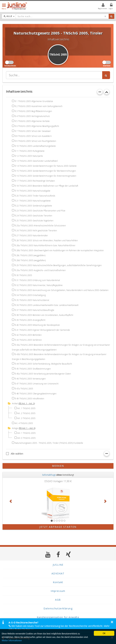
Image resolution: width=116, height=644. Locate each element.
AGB (58, 600)
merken (58, 466)
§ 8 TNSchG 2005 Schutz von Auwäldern (33, 136)
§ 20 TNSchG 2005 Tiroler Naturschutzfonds (35, 196)
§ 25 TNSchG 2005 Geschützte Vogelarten (34, 221)
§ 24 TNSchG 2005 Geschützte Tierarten (33, 216)
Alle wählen (15, 454)
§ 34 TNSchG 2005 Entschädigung (30, 295)
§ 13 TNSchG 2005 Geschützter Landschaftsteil (36, 161)
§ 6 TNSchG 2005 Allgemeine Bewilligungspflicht (37, 126)
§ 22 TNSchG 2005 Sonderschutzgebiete (33, 206)
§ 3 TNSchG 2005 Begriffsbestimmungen (33, 111)
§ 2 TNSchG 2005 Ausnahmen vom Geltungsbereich (39, 106)
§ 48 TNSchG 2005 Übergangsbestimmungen (36, 394)
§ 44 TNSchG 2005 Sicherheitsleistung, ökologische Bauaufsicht (43, 364)
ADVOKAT (58, 573)
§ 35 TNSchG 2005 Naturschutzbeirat (32, 300)
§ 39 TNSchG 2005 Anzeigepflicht (30, 320)
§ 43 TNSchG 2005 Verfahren (28, 340)
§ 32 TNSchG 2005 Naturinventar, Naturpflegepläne (39, 285)
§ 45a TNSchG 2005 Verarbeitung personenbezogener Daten (43, 374)
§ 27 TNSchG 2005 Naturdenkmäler (31, 235)
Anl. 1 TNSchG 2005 (26, 433)
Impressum (58, 591)
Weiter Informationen (12, 640)
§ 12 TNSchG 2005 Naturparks (29, 156)
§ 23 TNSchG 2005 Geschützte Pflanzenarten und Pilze (40, 211)
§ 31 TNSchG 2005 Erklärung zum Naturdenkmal (37, 280)
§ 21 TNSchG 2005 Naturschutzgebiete (33, 201)
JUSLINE (58, 565)
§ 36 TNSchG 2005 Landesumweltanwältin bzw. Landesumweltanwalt (47, 305)
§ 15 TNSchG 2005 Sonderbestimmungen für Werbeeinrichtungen (45, 171)
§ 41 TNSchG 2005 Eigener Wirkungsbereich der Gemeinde (42, 330)
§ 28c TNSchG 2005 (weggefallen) (30, 255)
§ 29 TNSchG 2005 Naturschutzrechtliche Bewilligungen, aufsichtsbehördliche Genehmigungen (58, 265)
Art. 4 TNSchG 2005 (24, 423)
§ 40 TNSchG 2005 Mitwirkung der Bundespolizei (37, 325)
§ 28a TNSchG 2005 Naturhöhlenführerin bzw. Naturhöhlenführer (45, 245)
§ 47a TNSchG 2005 (24, 389)
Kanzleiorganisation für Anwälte (58, 617)
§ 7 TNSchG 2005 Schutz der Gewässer (33, 131)
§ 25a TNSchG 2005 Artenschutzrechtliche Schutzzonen (40, 226)
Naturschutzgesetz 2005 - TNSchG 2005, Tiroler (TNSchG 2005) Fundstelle (49, 443)
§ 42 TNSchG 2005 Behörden (28, 335)
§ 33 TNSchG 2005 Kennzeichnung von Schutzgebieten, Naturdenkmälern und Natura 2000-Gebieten (62, 290)
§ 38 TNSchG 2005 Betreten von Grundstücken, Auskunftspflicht (44, 315)
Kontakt (58, 582)
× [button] (112, 622)
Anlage (15, 428)
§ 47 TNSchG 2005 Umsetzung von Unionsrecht (37, 384)
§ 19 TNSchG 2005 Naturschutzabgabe (32, 191)
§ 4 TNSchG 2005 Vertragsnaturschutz (32, 116)
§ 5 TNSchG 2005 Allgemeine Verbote (32, 121)
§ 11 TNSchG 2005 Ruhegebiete (30, 151)
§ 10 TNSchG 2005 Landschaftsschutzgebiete (35, 146)
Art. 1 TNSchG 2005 (26, 408)
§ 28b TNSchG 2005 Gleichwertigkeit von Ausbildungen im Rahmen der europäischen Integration (59, 250)
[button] (11, 501)
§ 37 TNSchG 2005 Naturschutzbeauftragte (34, 310)
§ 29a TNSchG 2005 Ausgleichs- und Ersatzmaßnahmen (40, 270)
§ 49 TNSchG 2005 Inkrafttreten (29, 399)
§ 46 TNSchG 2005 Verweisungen (30, 379)
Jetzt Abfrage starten (58, 527)
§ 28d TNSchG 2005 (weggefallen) (30, 260)
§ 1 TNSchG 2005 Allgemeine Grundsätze (34, 101)
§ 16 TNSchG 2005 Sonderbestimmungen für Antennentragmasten (45, 176)
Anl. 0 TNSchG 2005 (26, 438)
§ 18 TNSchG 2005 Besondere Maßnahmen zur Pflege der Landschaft (46, 186)
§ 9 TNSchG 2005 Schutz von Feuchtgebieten (35, 141)
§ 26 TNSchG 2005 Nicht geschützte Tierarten (36, 231)
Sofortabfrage (49, 475)
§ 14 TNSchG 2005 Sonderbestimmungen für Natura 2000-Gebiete (46, 166)
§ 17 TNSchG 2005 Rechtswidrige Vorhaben (35, 181)
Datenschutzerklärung (58, 608)
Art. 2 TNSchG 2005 (26, 413)
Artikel (15, 404)
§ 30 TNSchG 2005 (23, 275)
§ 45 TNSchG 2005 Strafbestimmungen (33, 369)
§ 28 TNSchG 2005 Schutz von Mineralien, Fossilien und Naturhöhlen (46, 240)
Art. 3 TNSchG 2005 (26, 418)
